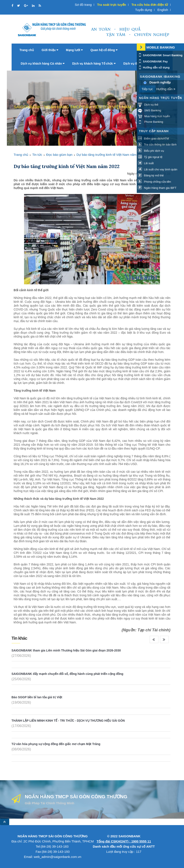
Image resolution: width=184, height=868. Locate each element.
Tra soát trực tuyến (112, 5)
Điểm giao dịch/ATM (153, 139)
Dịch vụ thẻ (133, 64)
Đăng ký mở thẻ (151, 175)
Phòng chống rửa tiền (154, 182)
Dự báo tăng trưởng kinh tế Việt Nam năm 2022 (110, 155)
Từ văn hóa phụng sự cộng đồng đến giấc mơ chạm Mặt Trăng (56, 744)
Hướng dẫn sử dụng (154, 67)
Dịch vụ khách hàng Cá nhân (43, 64)
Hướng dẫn (166, 89)
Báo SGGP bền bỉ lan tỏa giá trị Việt (37, 697)
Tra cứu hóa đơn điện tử (150, 5)
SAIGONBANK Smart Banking (160, 55)
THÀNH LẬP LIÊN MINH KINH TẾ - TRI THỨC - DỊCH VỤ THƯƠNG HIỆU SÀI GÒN (68, 721)
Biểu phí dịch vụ (151, 151)
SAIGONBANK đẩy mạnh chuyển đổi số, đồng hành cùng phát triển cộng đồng (68, 674)
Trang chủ (27, 50)
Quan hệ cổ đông (104, 50)
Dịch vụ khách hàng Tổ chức (94, 64)
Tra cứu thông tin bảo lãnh (157, 145)
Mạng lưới (74, 50)
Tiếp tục (147, 89)
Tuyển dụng (144, 10)
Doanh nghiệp (160, 82)
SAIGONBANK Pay (153, 61)
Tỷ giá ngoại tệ (150, 157)
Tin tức (37, 155)
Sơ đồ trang (83, 5)
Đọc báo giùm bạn (59, 155)
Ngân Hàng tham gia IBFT (157, 188)
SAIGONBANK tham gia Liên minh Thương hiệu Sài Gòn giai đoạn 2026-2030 (66, 650)
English (163, 10)
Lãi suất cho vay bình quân (158, 169)
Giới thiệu (50, 50)
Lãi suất (146, 163)
